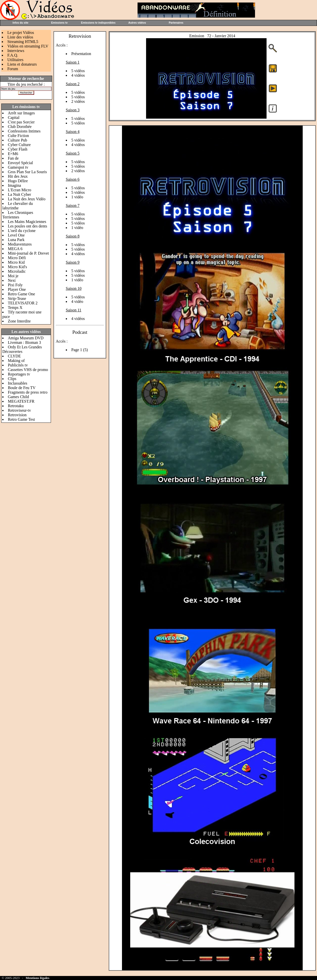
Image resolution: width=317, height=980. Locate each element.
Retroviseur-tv (19, 410)
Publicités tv (18, 365)
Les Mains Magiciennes (27, 222)
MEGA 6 (15, 249)
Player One (17, 289)
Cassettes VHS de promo (28, 370)
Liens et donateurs (22, 64)
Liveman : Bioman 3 (24, 342)
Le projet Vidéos (21, 33)
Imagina (14, 185)
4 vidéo (77, 301)
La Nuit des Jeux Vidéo (27, 199)
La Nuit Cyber (19, 194)
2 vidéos (78, 101)
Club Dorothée (20, 127)
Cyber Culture (19, 145)
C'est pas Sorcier (21, 122)
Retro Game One (21, 294)
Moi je (13, 276)
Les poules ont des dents (27, 226)
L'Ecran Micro (19, 190)
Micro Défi (17, 258)
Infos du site (20, 23)
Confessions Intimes (24, 131)
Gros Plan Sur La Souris (27, 172)
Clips (12, 379)
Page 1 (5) (80, 350)
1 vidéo (77, 197)
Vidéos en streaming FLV (28, 46)
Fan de (13, 158)
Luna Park (16, 240)
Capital (14, 118)
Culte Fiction (18, 136)
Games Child (18, 397)
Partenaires (176, 23)
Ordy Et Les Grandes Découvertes (22, 349)
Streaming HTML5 (23, 42)
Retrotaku (16, 406)
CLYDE (14, 356)
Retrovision (17, 415)
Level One (16, 235)
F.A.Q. (13, 55)
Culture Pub (17, 140)
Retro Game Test (21, 419)
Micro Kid (16, 262)
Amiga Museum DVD (26, 338)
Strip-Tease (17, 298)
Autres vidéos (137, 23)
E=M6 (13, 154)
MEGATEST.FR (21, 401)
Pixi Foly (15, 285)
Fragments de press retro (28, 392)
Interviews (16, 51)
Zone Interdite (19, 321)
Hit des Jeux (18, 176)
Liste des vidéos (20, 37)
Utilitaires (15, 60)
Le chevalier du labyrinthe (18, 206)
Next (12, 280)
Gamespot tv (18, 167)
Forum (13, 69)
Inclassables (17, 383)
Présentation (81, 54)
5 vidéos (78, 71)
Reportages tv (19, 374)
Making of (16, 361)
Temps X (15, 308)
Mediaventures (20, 244)
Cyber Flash (18, 149)
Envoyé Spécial (20, 163)
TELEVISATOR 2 (23, 303)
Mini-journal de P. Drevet (28, 253)
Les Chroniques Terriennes (18, 215)
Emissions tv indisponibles (98, 23)
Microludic (17, 271)
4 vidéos (78, 75)
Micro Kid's (17, 267)
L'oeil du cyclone (22, 231)
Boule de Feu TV (22, 388)
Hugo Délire (18, 181)
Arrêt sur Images (21, 113)
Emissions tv (59, 23)
